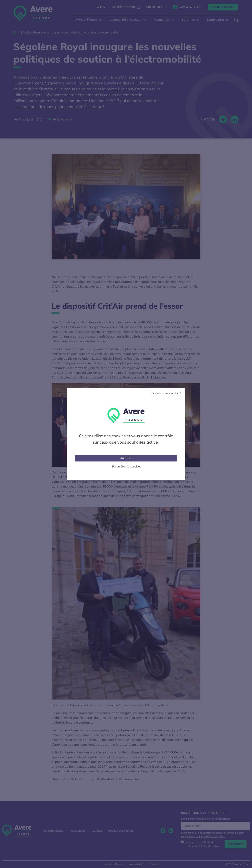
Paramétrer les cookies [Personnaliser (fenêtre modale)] (127, 466)
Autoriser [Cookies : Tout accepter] (126, 458)
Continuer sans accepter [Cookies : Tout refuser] (165, 393)
